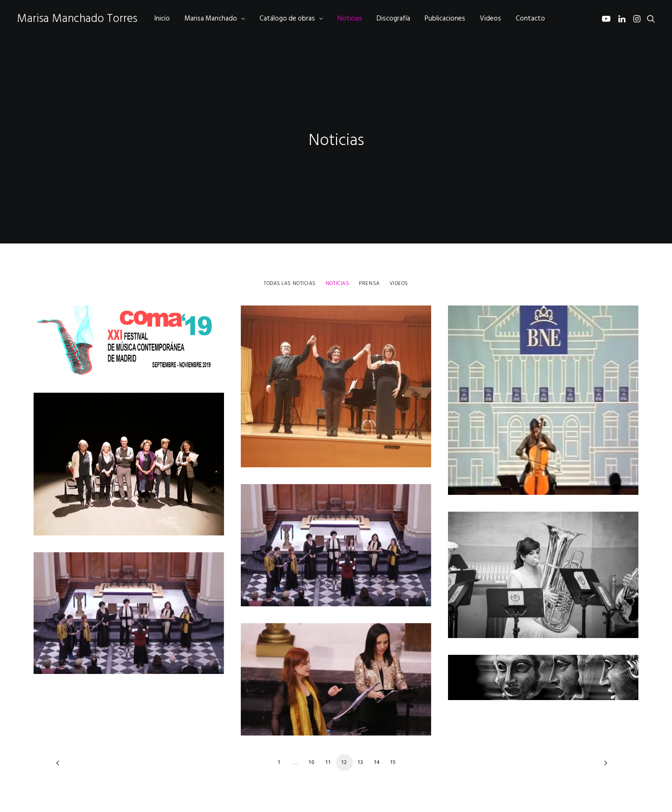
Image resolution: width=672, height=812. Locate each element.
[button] (608, 18)
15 (393, 739)
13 (360, 739)
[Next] (603, 743)
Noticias (350, 18)
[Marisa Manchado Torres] (77, 18)
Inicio (162, 18)
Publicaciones (445, 18)
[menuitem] (162, 18)
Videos (490, 18)
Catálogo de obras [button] (291, 18)
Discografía (393, 18)
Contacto (530, 18)
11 (328, 739)
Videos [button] (399, 260)
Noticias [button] (337, 260)
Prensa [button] (369, 260)
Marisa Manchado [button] (215, 18)
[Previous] (69, 743)
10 (312, 739)
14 (377, 739)
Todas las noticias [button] (290, 260)
